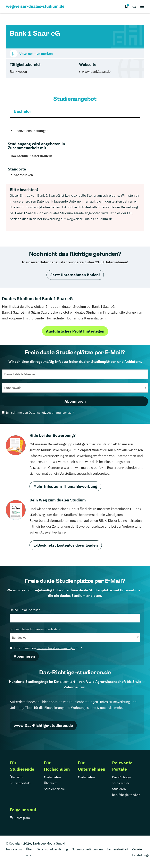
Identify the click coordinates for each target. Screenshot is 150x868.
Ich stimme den (38, 412)
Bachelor (22, 111)
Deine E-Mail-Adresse (75, 615)
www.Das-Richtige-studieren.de (43, 725)
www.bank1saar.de (96, 72)
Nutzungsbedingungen (87, 849)
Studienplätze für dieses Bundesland (75, 634)
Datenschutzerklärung (52, 849)
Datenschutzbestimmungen (48, 412)
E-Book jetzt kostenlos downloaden (66, 545)
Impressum (14, 849)
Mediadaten (52, 777)
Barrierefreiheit (117, 849)
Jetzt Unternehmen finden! (75, 275)
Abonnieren (75, 401)
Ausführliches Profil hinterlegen (75, 331)
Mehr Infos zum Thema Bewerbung (65, 486)
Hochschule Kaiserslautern (31, 156)
